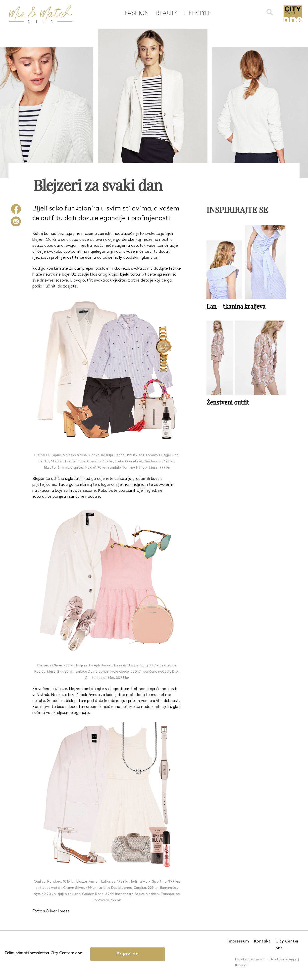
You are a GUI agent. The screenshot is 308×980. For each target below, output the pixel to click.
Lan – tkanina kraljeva (236, 306)
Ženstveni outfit (228, 402)
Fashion (137, 13)
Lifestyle (198, 13)
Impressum (238, 941)
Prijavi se (128, 954)
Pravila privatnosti (250, 960)
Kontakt (262, 941)
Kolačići (241, 965)
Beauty (166, 13)
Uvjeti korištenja (283, 960)
